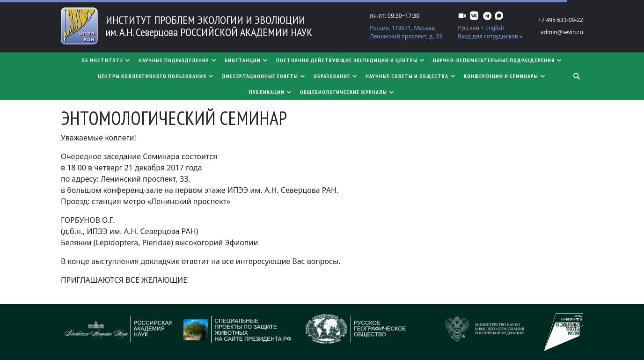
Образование (336, 76)
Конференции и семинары (505, 76)
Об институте (106, 60)
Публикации (271, 92)
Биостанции (247, 60)
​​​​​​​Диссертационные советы (264, 76)
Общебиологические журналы (348, 92)
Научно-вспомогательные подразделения (498, 60)
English (495, 28)
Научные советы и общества (411, 76)
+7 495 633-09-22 (561, 20)
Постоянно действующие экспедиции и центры (351, 60)
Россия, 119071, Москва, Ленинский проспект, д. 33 (406, 32)
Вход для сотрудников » (490, 36)
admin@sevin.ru (562, 32)
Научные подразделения (178, 60)
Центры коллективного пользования (156, 76)
